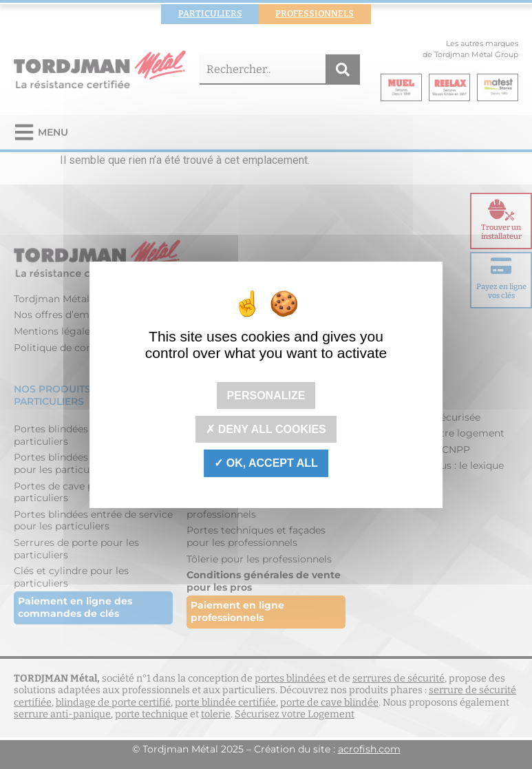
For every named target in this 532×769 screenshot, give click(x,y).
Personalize (266, 396)
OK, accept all (266, 463)
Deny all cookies (266, 429)
